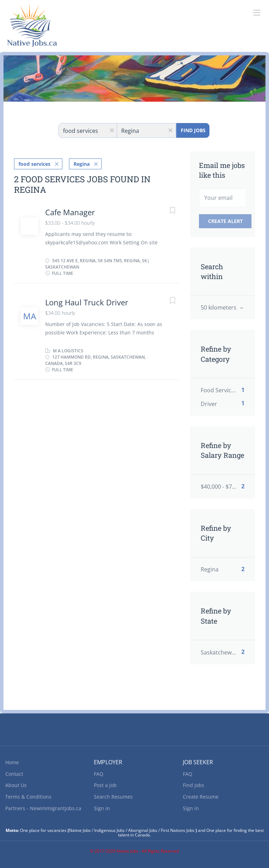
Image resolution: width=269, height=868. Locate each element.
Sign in (102, 808)
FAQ (99, 774)
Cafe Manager (70, 212)
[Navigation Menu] (257, 13)
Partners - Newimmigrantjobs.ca (43, 808)
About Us (16, 785)
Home (12, 762)
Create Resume (201, 797)
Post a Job (105, 785)
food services (35, 164)
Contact (14, 774)
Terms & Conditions (28, 797)
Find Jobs (193, 130)
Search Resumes (113, 797)
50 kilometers (219, 307)
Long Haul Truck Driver (87, 302)
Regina (82, 164)
